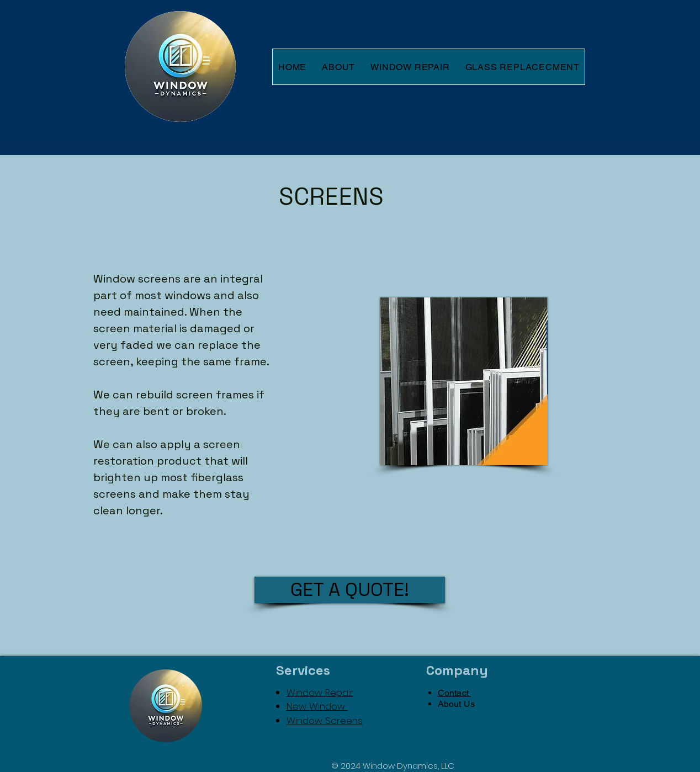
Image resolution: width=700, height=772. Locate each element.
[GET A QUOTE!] (350, 590)
